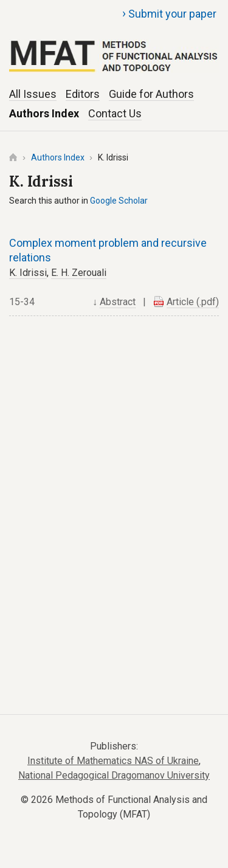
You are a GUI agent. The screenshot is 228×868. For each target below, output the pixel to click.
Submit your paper (169, 13)
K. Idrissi (28, 273)
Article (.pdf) (193, 302)
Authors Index (44, 113)
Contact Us (115, 113)
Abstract (118, 302)
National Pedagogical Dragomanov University (114, 775)
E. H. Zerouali (79, 273)
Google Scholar (119, 201)
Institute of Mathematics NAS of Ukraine (113, 761)
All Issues (33, 94)
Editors (83, 94)
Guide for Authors (151, 94)
